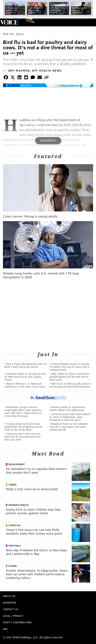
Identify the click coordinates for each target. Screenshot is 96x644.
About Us (9, 596)
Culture (30, 21)
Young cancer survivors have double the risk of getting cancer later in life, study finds (23, 427)
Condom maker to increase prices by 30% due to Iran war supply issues (25, 377)
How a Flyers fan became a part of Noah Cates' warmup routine (25, 365)
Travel (13, 485)
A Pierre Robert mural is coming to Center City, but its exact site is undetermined (69, 367)
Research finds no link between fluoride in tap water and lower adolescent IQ (69, 427)
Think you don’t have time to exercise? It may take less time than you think (22, 437)
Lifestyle (14, 525)
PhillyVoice (9, 22)
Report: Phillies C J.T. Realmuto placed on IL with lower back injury (25, 385)
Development (17, 464)
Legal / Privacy (13, 616)
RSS (5, 629)
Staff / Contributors (17, 622)
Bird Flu (26, 85)
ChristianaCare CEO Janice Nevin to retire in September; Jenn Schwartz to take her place (70, 417)
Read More (48, 140)
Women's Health (19, 505)
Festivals (15, 546)
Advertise (9, 603)
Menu (90, 22)
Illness (14, 85)
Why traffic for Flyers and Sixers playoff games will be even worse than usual (69, 377)
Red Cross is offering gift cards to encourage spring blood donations (70, 385)
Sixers (13, 566)
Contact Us (11, 609)
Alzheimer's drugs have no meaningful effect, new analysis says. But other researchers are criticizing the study (23, 411)
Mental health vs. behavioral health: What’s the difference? (67, 408)
